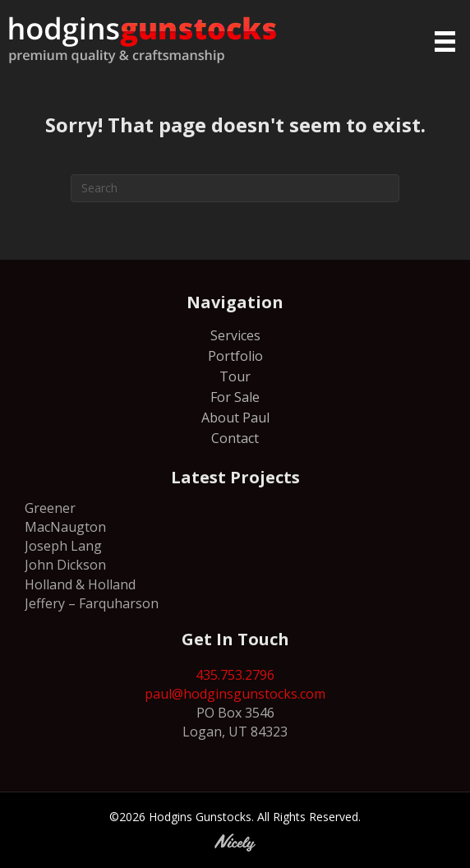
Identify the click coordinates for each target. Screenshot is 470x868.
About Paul (235, 419)
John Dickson (65, 565)
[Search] (235, 188)
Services (235, 337)
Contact (235, 439)
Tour (235, 378)
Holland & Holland (80, 584)
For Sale (235, 398)
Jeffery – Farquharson (92, 603)
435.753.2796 (235, 675)
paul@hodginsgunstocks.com (235, 694)
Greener (50, 508)
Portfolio (235, 357)
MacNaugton (65, 527)
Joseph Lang (63, 546)
